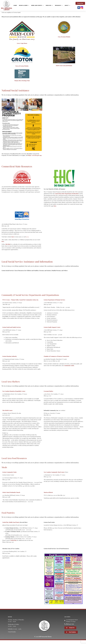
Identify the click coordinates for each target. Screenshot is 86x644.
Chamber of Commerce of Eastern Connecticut (56, 360)
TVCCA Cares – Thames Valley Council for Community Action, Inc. (20, 304)
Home (15, 5)
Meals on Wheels (48, 496)
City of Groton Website (64, 41)
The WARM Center (7, 414)
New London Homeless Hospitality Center (14, 395)
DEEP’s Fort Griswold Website (64, 69)
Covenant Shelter (48, 395)
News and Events (37, 5)
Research (59, 5)
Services (49, 5)
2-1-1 (27, 241)
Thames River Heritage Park (22, 84)
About (67, 5)
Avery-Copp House (22, 47)
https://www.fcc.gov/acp (35, 159)
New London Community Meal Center (54, 476)
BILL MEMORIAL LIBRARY (7, 9)
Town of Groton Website (22, 70)
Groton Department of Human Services (54, 304)
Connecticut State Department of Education (67, 197)
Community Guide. (69, 369)
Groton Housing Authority (10, 360)
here (55, 210)
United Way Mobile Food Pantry (11, 526)
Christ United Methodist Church (11, 496)
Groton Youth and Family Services (12, 331)
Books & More (24, 5)
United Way (13, 544)
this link (8, 248)
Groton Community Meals (9, 476)
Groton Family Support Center (52, 331)
